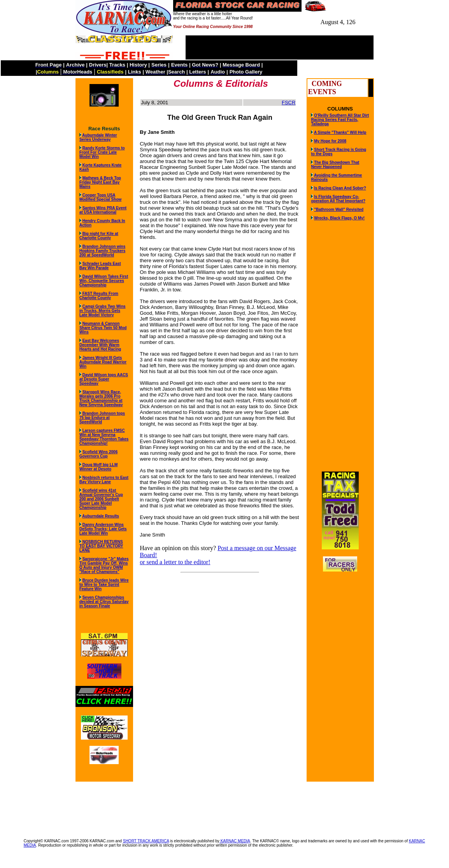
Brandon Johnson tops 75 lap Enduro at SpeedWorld (102, 418)
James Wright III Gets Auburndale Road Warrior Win (103, 362)
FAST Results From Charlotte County (99, 296)
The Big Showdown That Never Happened (335, 165)
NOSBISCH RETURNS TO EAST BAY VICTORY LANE (101, 546)
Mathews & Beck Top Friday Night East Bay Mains (100, 182)
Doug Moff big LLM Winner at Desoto (98, 467)
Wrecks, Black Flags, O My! (339, 218)
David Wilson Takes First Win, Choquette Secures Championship (104, 281)
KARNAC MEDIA (235, 841)
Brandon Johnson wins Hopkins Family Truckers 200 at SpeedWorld (102, 251)
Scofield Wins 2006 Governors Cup (98, 454)
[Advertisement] (224, 806)
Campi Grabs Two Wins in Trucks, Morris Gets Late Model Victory (103, 311)
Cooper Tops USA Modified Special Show (100, 197)
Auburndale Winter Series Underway (98, 137)
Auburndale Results (100, 516)
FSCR (289, 103)
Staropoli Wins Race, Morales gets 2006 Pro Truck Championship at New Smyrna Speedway (101, 398)
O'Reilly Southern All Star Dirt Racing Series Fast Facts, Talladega (340, 120)
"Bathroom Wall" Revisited (339, 210)
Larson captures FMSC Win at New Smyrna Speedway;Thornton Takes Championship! (104, 437)
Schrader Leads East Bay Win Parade (100, 266)
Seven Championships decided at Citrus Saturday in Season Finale (104, 602)
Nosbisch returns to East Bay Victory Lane (104, 480)
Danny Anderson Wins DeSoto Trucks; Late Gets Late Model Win (103, 529)
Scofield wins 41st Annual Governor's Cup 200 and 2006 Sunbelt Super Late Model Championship (101, 499)
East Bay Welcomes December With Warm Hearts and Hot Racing (100, 345)
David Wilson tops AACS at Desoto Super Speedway (104, 379)
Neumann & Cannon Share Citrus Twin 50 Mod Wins (103, 328)
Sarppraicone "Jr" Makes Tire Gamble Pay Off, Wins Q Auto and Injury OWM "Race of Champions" (104, 565)
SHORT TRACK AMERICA (146, 841)
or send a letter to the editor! (175, 562)
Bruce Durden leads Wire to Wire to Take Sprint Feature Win (104, 585)
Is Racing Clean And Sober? (340, 188)
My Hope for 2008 (330, 141)
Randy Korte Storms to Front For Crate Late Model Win (102, 152)
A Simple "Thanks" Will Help (340, 132)
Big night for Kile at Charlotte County (99, 236)
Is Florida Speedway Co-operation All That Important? (338, 199)
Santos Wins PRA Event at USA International (103, 210)
